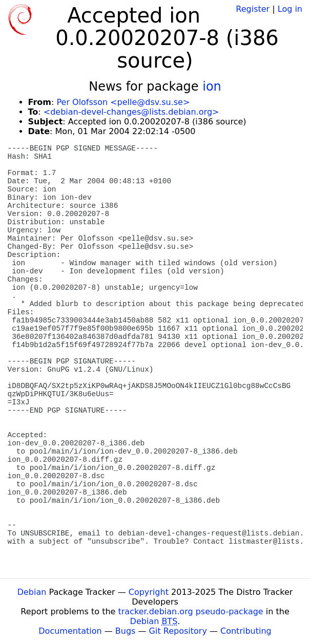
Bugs (126, 631)
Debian (32, 592)
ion (212, 87)
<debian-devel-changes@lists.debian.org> (131, 112)
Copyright (149, 592)
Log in (290, 9)
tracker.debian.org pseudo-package (191, 611)
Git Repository (178, 631)
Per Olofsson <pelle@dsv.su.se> (123, 102)
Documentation (70, 631)
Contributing (246, 631)
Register (253, 9)
